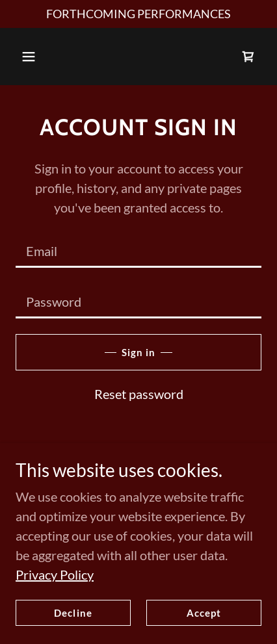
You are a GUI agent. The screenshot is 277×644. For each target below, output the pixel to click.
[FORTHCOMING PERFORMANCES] (138, 14)
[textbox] (138, 250)
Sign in (138, 352)
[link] (248, 57)
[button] (29, 57)
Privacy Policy (55, 601)
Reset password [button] (139, 394)
